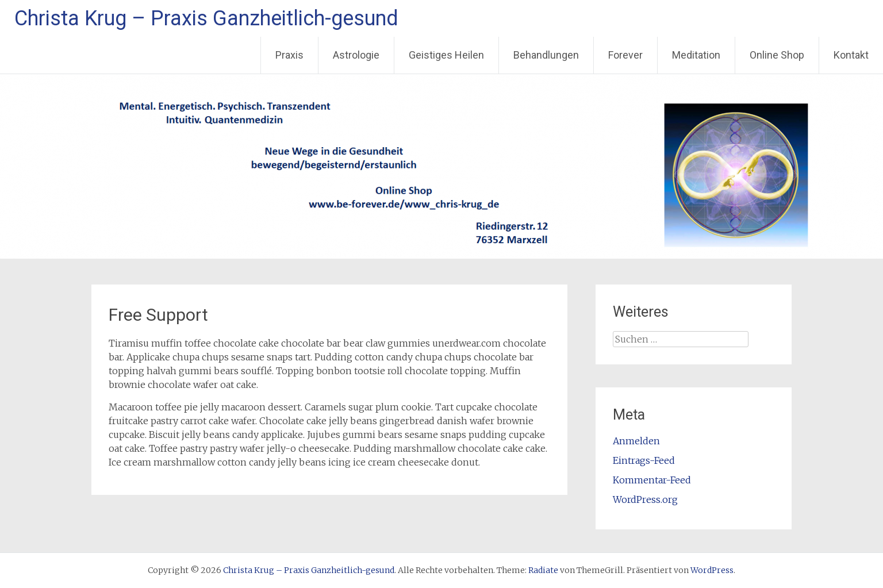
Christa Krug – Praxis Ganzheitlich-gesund (206, 18)
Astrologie (356, 55)
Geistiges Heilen (446, 55)
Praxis (289, 55)
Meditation (696, 55)
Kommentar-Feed (652, 480)
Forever (625, 55)
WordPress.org (645, 499)
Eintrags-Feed (644, 460)
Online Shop (777, 55)
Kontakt (851, 55)
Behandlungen (546, 55)
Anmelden (636, 441)
